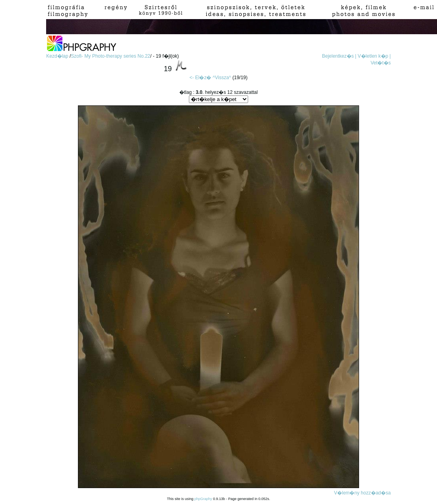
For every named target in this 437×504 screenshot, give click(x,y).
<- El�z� (200, 78)
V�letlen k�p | (374, 56)
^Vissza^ (222, 78)
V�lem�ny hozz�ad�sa (362, 493)
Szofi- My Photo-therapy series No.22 (110, 56)
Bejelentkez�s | (339, 56)
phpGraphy (203, 499)
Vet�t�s (381, 63)
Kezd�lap (58, 56)
